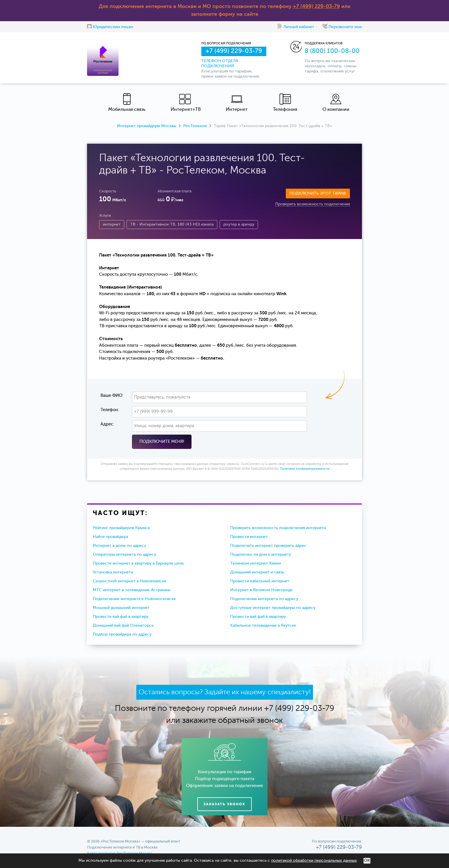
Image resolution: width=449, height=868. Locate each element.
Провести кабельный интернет (260, 581)
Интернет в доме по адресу (119, 546)
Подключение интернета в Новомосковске (134, 599)
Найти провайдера (110, 537)
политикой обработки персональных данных (314, 861)
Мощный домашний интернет (121, 608)
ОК (367, 861)
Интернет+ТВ (186, 103)
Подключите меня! (162, 442)
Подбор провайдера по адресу (122, 634)
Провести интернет (249, 537)
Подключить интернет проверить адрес (268, 546)
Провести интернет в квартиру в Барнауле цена (138, 563)
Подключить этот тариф (318, 194)
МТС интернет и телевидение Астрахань (132, 590)
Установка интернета (113, 572)
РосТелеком (195, 126)
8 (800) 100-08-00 (332, 51)
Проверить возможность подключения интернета (278, 528)
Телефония (285, 103)
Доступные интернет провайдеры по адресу (273, 608)
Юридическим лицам (110, 27)
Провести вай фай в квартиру (121, 617)
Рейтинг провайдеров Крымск (121, 528)
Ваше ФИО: (112, 395)
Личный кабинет (296, 27)
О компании (336, 103)
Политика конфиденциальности (305, 469)
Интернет (237, 103)
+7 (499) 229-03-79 (316, 7)
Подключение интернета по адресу (264, 599)
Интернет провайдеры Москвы (147, 126)
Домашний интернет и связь (257, 572)
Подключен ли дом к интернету (261, 555)
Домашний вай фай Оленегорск (123, 626)
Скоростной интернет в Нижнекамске (130, 581)
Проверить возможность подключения (313, 204)
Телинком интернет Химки (256, 563)
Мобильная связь (127, 103)
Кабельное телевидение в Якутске (263, 626)
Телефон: (110, 410)
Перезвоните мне (342, 27)
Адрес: (107, 424)
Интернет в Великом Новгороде (261, 590)
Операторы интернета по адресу (124, 555)
